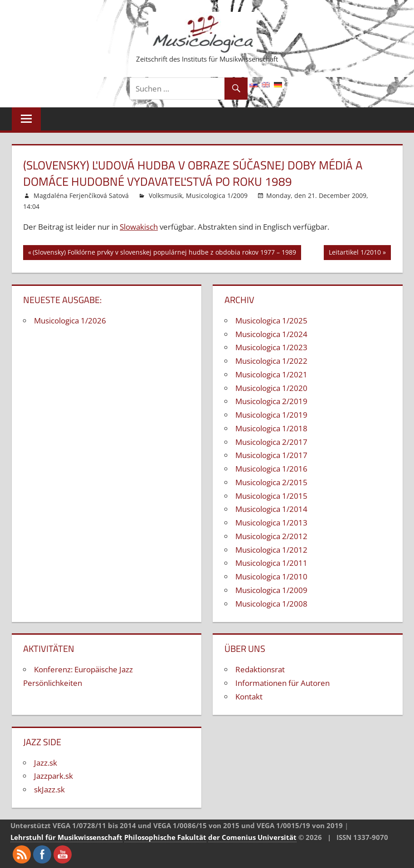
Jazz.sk (46, 763)
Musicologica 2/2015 (271, 482)
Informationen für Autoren (282, 683)
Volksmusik (166, 195)
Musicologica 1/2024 (271, 334)
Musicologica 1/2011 (271, 563)
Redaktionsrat (260, 669)
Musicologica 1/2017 (271, 455)
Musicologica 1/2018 (271, 428)
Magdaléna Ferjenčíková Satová (81, 195)
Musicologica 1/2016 (271, 469)
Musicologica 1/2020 (271, 388)
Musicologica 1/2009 (217, 195)
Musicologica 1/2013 (271, 523)
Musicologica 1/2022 (271, 361)
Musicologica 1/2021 (271, 374)
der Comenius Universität (252, 837)
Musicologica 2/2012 (271, 536)
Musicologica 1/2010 (271, 576)
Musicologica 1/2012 (271, 550)
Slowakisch (139, 227)
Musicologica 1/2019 (271, 415)
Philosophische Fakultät (165, 837)
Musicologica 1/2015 (271, 496)
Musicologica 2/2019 (271, 401)
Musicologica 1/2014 (271, 509)
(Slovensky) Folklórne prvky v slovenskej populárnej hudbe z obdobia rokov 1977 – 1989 (164, 253)
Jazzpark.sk (54, 776)
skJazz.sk (49, 789)
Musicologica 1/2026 (70, 321)
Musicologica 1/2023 (271, 347)
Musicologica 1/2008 (271, 604)
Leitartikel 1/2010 (355, 253)
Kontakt (249, 697)
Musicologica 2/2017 (271, 442)
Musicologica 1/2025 (271, 321)
